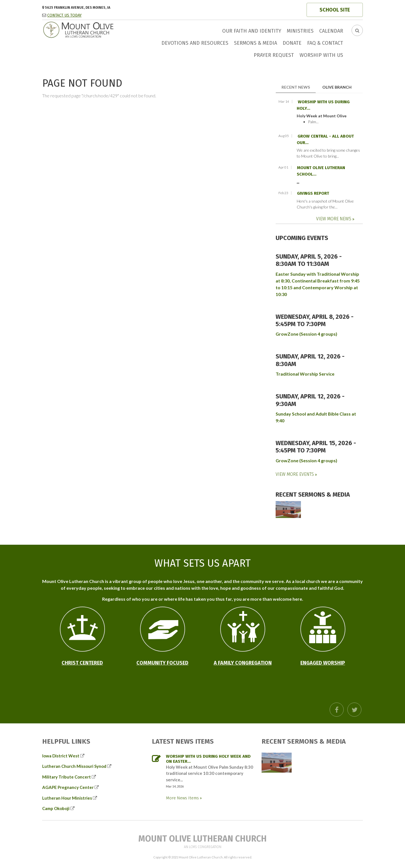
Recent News (299, 87)
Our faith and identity (252, 31)
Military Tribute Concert (67, 777)
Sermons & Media (256, 43)
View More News (334, 219)
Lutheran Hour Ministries (67, 798)
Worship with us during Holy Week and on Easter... (208, 759)
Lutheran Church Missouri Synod (74, 766)
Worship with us (321, 55)
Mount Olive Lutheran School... (321, 171)
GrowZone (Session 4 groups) (306, 334)
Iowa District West (61, 756)
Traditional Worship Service (305, 374)
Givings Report (313, 193)
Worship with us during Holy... (323, 105)
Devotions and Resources (195, 43)
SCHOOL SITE (335, 10)
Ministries (300, 31)
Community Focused (162, 663)
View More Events (295, 474)
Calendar (331, 31)
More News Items (183, 798)
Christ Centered (82, 663)
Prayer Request (274, 55)
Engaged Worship (323, 663)
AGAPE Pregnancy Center (68, 787)
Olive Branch (337, 87)
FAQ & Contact (325, 43)
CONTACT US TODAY (64, 15)
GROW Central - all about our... (325, 139)
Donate (292, 43)
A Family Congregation (243, 663)
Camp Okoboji (56, 808)
